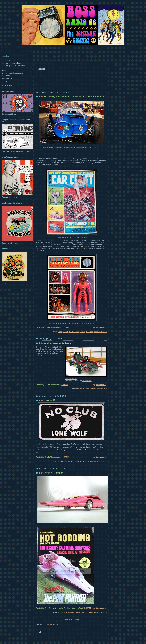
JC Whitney (84, 461)
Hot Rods (89, 332)
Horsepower (80, 612)
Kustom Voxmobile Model (58, 343)
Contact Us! (6, 60)
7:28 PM (65, 385)
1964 (60, 332)
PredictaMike (87, 381)
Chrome (61, 612)
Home (76, 619)
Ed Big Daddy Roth (77, 332)
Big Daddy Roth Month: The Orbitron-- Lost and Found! (74, 97)
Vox (105, 389)
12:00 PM (65, 457)
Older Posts (69, 619)
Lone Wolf (49, 400)
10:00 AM (65, 327)
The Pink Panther (53, 473)
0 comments (101, 327)
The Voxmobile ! (71, 379)
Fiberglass (70, 612)
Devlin (66, 332)
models (100, 389)
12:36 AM (87, 608)
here (85, 248)
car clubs (61, 461)
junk (92, 461)
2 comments (101, 385)
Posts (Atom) (52, 624)
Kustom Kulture (100, 332)
